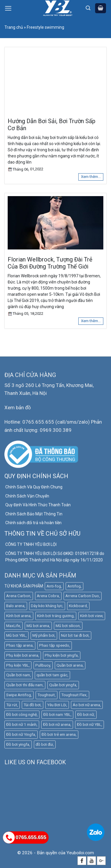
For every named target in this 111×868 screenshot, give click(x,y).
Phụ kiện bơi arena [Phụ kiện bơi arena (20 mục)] (22, 657)
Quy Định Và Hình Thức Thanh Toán (38, 507)
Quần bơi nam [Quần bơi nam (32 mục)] (18, 677)
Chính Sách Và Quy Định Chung (34, 489)
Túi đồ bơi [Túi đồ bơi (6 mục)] (32, 706)
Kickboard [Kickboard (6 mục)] (78, 607)
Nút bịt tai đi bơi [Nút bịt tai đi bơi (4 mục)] (75, 637)
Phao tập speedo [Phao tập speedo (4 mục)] (54, 647)
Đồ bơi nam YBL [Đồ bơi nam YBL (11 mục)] (57, 716)
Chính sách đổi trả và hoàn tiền (33, 524)
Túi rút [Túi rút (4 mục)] (12, 706)
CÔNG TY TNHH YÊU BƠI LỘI (31, 546)
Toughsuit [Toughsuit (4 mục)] (46, 696)
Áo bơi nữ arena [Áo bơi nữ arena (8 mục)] (86, 706)
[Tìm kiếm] (88, 8)
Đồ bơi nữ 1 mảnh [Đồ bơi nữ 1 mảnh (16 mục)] (21, 726)
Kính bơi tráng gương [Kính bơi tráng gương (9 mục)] (55, 617)
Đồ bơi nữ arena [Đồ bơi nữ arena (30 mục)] (57, 726)
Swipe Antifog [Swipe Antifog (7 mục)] (19, 696)
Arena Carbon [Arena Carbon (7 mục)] (18, 597)
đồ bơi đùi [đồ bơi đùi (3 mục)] (44, 746)
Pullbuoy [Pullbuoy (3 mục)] (43, 667)
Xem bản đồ (18, 409)
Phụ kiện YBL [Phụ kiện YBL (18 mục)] (18, 667)
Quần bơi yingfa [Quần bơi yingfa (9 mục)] (63, 686)
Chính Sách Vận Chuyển (27, 497)
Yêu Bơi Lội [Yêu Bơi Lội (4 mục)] (57, 706)
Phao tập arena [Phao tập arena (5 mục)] (19, 647)
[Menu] (8, 8)
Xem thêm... (91, 177)
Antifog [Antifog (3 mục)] (74, 587)
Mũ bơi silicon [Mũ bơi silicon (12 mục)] (68, 627)
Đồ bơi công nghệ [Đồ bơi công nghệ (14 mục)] (21, 716)
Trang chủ (14, 27)
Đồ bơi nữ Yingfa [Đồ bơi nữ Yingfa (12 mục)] (21, 736)
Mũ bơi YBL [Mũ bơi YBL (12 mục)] (16, 637)
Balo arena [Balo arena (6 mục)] (15, 607)
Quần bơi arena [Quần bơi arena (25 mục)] (70, 667)
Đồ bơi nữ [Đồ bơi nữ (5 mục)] (86, 716)
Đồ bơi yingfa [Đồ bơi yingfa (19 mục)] (18, 746)
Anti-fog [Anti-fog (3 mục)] (54, 587)
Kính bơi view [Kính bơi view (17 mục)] (91, 617)
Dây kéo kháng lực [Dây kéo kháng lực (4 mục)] (47, 607)
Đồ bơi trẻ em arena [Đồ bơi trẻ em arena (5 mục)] (59, 736)
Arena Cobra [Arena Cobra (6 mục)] (48, 597)
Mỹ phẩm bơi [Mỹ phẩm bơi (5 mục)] (43, 637)
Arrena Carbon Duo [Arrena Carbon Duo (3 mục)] (82, 597)
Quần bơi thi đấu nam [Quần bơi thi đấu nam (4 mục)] (24, 686)
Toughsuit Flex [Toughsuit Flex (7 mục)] (74, 696)
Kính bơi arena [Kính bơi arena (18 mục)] (18, 617)
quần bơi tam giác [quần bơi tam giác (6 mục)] (52, 677)
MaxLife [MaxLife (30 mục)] (13, 627)
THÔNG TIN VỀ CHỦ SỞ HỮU (42, 535)
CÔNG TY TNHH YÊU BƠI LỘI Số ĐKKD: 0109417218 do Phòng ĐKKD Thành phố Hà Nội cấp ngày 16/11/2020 (55, 558)
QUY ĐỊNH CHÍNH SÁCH (36, 478)
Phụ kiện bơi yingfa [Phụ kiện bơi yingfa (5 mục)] (61, 657)
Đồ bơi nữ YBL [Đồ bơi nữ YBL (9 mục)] (89, 726)
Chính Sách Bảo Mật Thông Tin (34, 515)
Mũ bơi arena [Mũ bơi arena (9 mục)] (38, 627)
